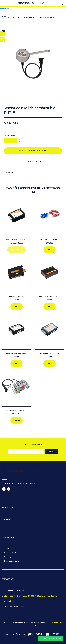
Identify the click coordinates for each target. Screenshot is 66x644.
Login (7, 549)
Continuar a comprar (33, 161)
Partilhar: (9, 172)
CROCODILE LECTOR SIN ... (49, 240)
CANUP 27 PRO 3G (16, 297)
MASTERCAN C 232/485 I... (16, 353)
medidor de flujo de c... (16, 410)
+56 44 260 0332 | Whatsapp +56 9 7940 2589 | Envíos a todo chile (30, 596)
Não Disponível (17, 250)
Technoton (15, 17)
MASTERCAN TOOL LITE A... (49, 297)
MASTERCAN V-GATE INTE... (17, 240)
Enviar (52, 452)
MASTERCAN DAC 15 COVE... (49, 353)
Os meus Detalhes (12, 553)
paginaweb (4, 8)
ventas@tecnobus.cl (12, 601)
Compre (49, 250)
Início (4, 17)
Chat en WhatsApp (51, 639)
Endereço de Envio (12, 561)
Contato (7, 519)
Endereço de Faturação (13, 557)
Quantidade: (9, 135)
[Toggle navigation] (63, 3)
